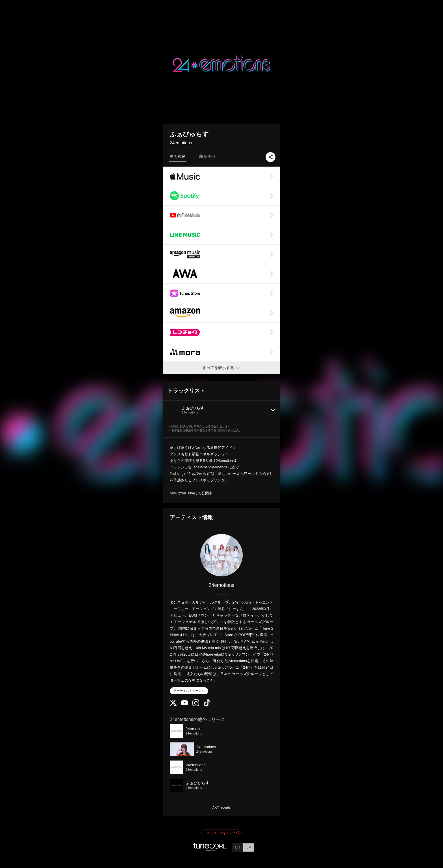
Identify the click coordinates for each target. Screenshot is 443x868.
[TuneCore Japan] (210, 850)
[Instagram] (196, 705)
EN (238, 847)
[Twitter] (173, 704)
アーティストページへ (189, 691)
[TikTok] (207, 705)
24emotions (181, 143)
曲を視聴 (178, 156)
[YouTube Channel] (184, 704)
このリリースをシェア (221, 833)
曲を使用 (207, 156)
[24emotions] (221, 555)
